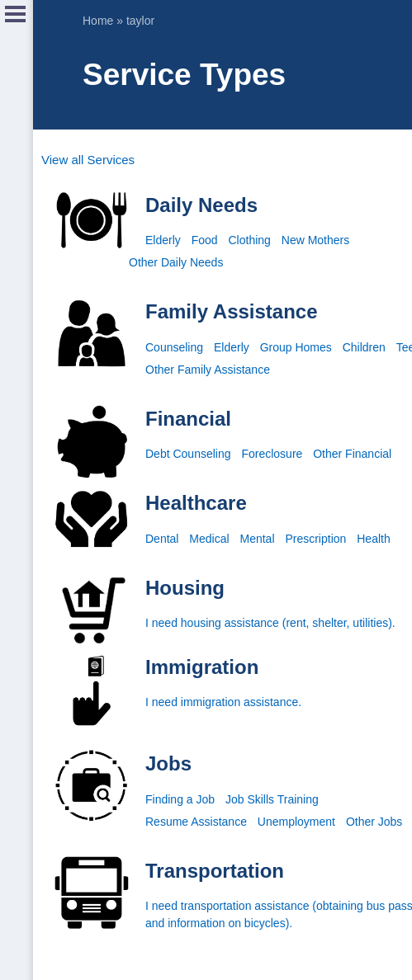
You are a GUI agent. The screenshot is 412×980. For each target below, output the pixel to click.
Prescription (315, 539)
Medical (209, 539)
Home (98, 21)
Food (205, 240)
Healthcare (196, 503)
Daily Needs (201, 205)
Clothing (250, 240)
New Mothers (315, 240)
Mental (258, 539)
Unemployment (296, 822)
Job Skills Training (272, 799)
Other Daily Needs (176, 262)
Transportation (215, 871)
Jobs (168, 763)
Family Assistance (232, 311)
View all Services (88, 160)
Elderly (163, 240)
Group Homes (296, 347)
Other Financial (352, 454)
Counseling (174, 347)
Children (364, 347)
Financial (188, 419)
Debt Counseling (188, 454)
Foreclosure (272, 454)
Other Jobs (374, 822)
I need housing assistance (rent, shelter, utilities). (270, 623)
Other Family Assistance (208, 370)
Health (373, 539)
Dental (162, 539)
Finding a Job (180, 799)
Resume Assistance (196, 822)
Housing (185, 588)
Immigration (202, 667)
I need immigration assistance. (223, 702)
